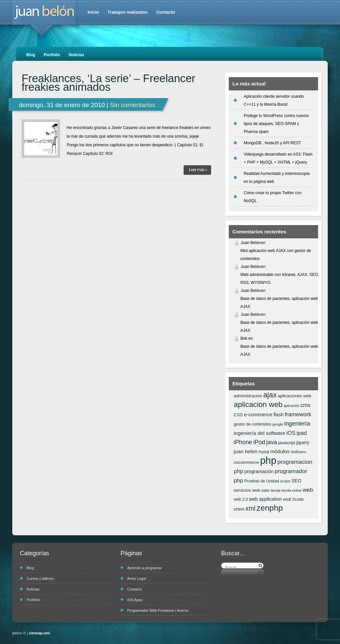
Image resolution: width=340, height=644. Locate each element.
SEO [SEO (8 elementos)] (297, 481)
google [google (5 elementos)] (278, 424)
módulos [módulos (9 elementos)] (280, 451)
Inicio (93, 12)
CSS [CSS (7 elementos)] (238, 415)
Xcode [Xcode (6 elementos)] (298, 499)
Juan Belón (251, 243)
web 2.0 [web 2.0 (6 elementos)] (241, 499)
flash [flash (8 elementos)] (279, 415)
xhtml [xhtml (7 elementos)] (239, 509)
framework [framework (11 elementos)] (298, 414)
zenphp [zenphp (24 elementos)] (269, 508)
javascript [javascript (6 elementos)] (287, 443)
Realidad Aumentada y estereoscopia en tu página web (277, 178)
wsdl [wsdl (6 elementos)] (287, 499)
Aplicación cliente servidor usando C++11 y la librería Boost (274, 100)
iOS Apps (135, 600)
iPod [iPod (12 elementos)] (259, 442)
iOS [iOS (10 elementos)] (291, 433)
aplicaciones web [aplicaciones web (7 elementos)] (294, 396)
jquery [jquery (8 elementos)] (303, 443)
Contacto (166, 12)
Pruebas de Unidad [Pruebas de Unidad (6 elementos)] (262, 481)
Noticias (77, 55)
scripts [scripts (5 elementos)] (285, 481)
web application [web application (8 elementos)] (265, 499)
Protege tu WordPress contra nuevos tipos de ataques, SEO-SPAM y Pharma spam (276, 124)
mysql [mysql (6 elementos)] (264, 452)
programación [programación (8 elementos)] (259, 471)
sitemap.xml (40, 633)
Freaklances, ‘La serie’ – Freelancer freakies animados (108, 83)
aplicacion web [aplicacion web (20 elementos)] (258, 404)
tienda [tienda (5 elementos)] (275, 490)
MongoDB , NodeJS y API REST (272, 143)
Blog (31, 55)
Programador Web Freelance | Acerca (158, 610)
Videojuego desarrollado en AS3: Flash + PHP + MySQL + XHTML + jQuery (278, 158)
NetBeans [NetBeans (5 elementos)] (298, 452)
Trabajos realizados (128, 12)
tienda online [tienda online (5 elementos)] (292, 490)
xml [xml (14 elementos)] (250, 508)
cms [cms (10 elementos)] (305, 405)
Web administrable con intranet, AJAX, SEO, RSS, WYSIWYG (280, 279)
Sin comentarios (132, 105)
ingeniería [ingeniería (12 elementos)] (297, 424)
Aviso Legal (137, 579)
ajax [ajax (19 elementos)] (270, 395)
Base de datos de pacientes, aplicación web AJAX (279, 303)
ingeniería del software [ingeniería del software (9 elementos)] (259, 433)
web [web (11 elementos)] (308, 490)
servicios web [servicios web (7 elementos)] (247, 490)
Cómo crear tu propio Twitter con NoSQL (273, 197)
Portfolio (52, 55)
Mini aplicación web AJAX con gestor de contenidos (276, 255)
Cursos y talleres (40, 579)
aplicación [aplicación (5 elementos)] (291, 406)
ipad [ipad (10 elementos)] (302, 433)
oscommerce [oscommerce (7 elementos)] (246, 462)
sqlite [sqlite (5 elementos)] (265, 490)
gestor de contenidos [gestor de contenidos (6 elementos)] (253, 424)
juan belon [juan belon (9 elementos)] (246, 451)
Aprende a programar (145, 568)
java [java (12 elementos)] (272, 442)
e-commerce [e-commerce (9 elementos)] (258, 414)
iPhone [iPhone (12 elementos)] (243, 442)
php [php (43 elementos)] (268, 460)
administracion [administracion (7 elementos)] (248, 396)
